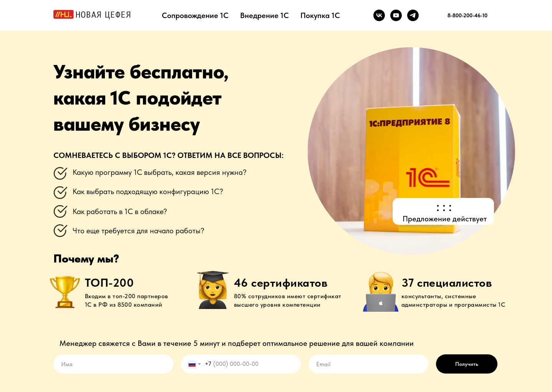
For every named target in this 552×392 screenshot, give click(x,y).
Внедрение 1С (264, 15)
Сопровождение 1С (195, 15)
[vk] (379, 15)
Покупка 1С (320, 15)
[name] (113, 364)
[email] (368, 364)
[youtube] (396, 15)
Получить (467, 364)
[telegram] (413, 15)
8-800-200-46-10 (467, 15)
